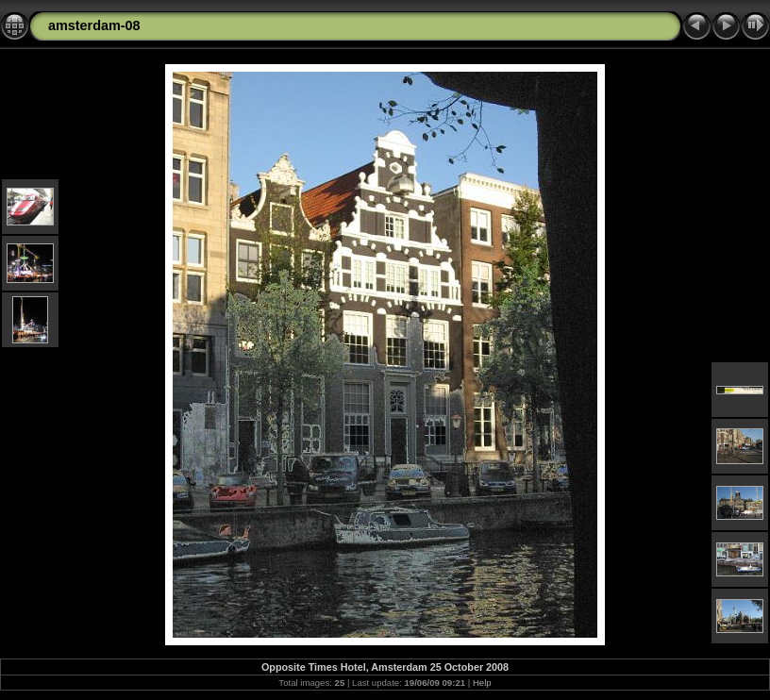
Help (482, 683)
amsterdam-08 (94, 25)
